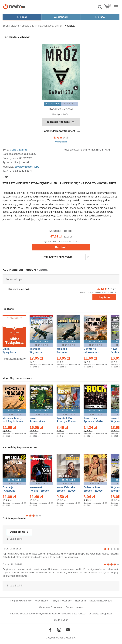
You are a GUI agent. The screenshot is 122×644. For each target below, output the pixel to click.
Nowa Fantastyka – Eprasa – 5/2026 (39, 421)
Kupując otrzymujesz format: (80, 150)
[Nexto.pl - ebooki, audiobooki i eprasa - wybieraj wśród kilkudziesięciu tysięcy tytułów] (14, 7)
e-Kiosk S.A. (70, 638)
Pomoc (69, 607)
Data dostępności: (13, 154)
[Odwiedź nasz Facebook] (50, 630)
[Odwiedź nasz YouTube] (68, 630)
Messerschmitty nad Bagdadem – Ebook (13, 421)
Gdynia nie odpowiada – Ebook (91, 352)
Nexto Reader (41, 601)
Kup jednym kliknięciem (58, 257)
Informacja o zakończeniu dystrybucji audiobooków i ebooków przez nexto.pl (48, 614)
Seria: (6, 150)
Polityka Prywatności (62, 601)
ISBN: (6, 171)
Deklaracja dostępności (100, 614)
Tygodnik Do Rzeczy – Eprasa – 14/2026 (66, 421)
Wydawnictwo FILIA (27, 167)
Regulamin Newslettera (100, 601)
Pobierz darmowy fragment (59, 131)
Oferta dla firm (61, 620)
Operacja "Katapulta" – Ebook (11, 491)
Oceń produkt (61, 139)
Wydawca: (9, 167)
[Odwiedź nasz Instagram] (59, 630)
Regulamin (80, 601)
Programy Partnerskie (21, 601)
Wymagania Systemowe (51, 607)
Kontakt (80, 607)
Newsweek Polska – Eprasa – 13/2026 (39, 491)
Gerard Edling (18, 150)
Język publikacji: (12, 162)
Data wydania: (11, 158)
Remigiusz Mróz (60, 114)
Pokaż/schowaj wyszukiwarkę (100, 7)
